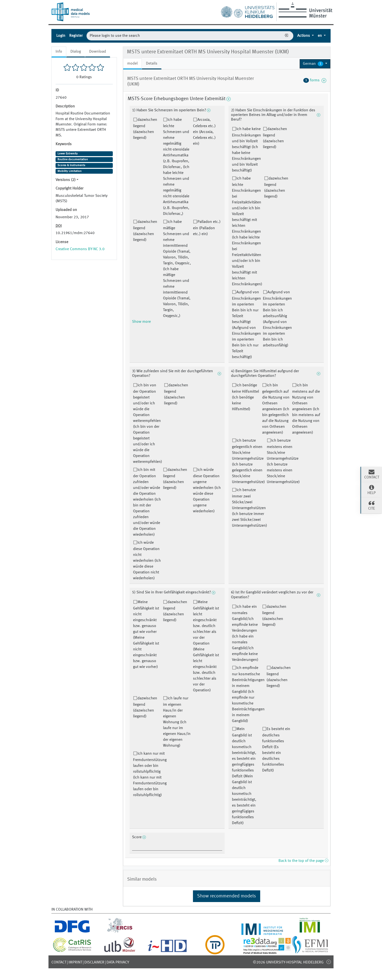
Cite (372, 505)
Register (76, 36)
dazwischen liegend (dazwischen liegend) (145, 129)
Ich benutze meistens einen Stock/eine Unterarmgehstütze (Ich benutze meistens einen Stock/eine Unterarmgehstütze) (283, 461)
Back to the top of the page (303, 861)
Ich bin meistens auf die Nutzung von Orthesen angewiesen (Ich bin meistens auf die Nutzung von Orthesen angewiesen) (306, 409)
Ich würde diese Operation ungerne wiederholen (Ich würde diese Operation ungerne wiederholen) (207, 491)
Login (61, 36)
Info (59, 52)
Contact (59, 962)
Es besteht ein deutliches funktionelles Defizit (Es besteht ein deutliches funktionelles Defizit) (276, 750)
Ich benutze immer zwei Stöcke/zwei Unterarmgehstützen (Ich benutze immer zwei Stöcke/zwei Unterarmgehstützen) (249, 508)
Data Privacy (118, 962)
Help (372, 490)
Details (152, 64)
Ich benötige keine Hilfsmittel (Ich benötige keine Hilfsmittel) (245, 397)
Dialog (76, 52)
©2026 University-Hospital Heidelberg (288, 962)
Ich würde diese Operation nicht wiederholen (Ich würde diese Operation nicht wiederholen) (147, 561)
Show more (141, 322)
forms (315, 80)
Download (98, 52)
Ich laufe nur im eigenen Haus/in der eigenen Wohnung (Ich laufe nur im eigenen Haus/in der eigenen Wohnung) (177, 722)
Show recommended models (227, 896)
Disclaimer (94, 962)
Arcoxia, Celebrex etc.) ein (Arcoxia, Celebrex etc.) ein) (204, 132)
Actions (304, 36)
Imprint (75, 962)
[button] (315, 64)
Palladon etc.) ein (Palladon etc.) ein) (207, 228)
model (132, 64)
